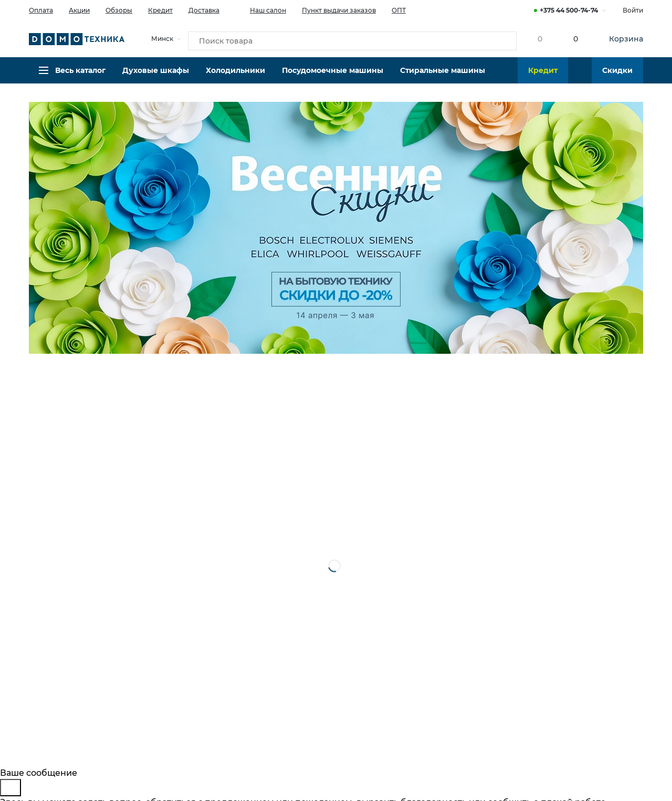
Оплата (41, 10)
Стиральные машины (443, 76)
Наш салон (261, 9)
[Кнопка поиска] (499, 39)
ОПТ (399, 10)
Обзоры (119, 10)
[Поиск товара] (352, 39)
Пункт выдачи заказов (339, 10)
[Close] (10, 788)
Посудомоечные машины (333, 76)
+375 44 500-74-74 (569, 10)
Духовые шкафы (156, 76)
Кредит (160, 10)
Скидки (617, 76)
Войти (633, 10)
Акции (79, 10)
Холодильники (235, 76)
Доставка (204, 10)
